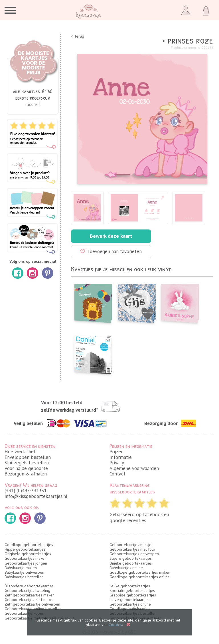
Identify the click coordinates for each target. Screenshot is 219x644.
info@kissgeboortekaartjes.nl (36, 496)
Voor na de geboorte (26, 468)
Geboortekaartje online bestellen (33, 609)
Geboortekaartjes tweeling (27, 590)
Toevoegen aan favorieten (111, 251)
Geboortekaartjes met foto (132, 549)
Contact (117, 474)
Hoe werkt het (20, 452)
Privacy (117, 463)
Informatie (121, 457)
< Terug (78, 36)
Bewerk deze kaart (111, 236)
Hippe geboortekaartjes (25, 549)
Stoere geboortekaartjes (131, 558)
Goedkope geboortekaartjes (29, 545)
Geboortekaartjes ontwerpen (134, 554)
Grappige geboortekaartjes (133, 595)
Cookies (115, 625)
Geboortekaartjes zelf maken (30, 600)
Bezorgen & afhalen (26, 474)
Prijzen (116, 452)
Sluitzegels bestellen (27, 463)
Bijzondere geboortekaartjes (29, 586)
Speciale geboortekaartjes (132, 590)
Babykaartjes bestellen (24, 577)
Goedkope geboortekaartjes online (140, 577)
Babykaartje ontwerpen (24, 572)
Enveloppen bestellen (28, 457)
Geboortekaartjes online (130, 604)
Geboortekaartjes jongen (26, 563)
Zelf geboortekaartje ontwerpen (32, 604)
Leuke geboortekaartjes (130, 586)
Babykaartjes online (126, 568)
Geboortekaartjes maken (26, 558)
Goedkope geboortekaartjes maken (140, 572)
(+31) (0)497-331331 (26, 491)
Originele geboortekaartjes (28, 554)
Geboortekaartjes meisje (130, 545)
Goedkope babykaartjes (130, 609)
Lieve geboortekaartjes (129, 600)
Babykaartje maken (21, 568)
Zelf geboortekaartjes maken (30, 595)
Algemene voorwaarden (134, 468)
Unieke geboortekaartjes (131, 563)
